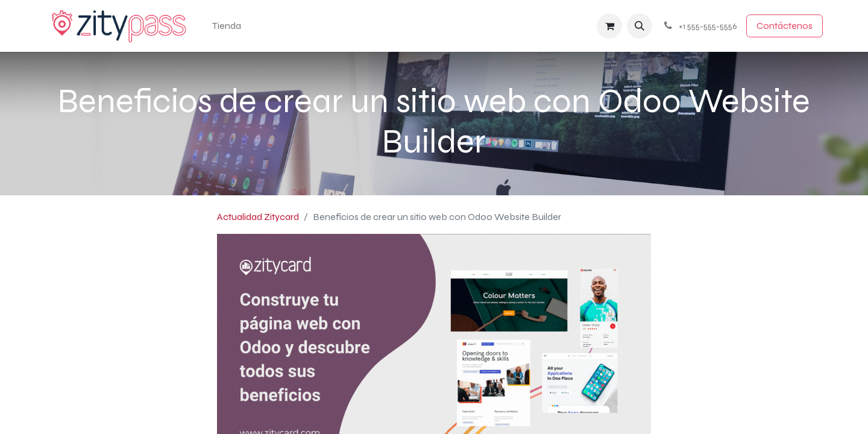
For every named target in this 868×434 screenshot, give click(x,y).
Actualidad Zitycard (258, 217)
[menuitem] (227, 26)
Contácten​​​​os (785, 26)
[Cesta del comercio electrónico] (609, 26)
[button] (640, 26)
